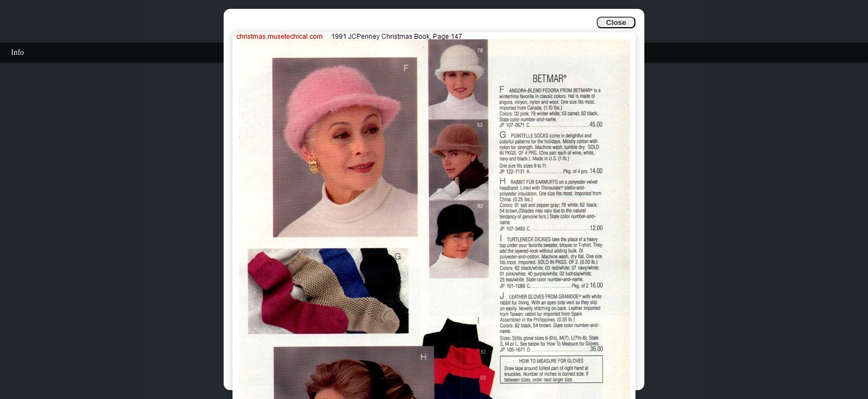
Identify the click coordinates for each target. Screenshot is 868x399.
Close (616, 22)
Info (17, 52)
